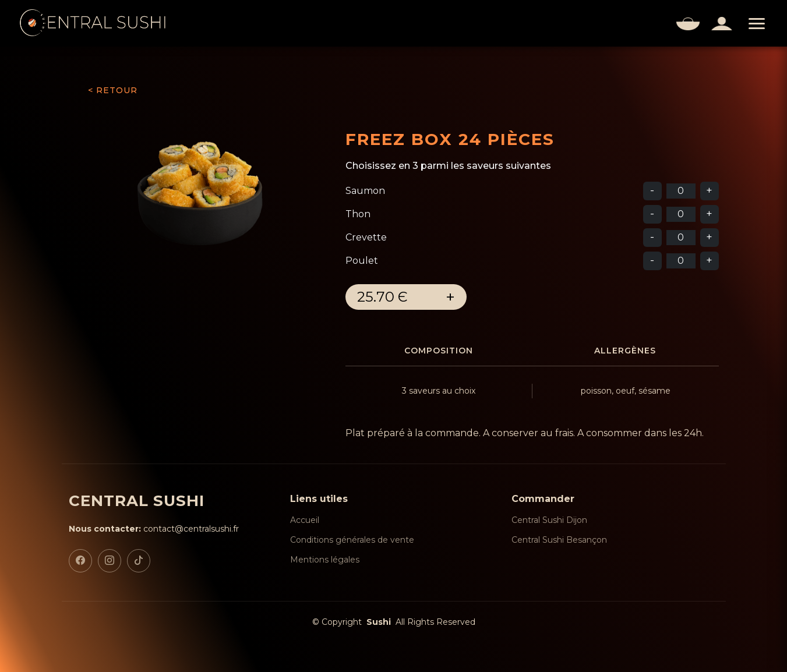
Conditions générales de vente (352, 540)
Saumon (365, 191)
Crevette (366, 237)
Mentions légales (325, 560)
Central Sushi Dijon (549, 520)
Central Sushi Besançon (559, 540)
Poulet (362, 261)
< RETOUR (113, 90)
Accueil (305, 520)
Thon (358, 214)
